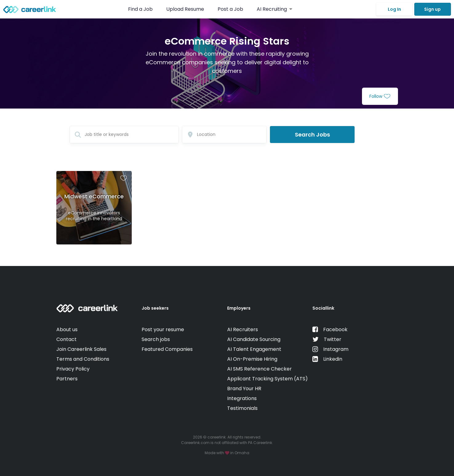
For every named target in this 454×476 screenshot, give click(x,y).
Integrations (242, 398)
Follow (380, 96)
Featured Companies (167, 349)
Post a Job (231, 9)
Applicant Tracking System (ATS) (267, 379)
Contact (66, 339)
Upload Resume (185, 9)
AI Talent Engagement (254, 349)
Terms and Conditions (83, 359)
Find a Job (141, 9)
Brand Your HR (244, 389)
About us (67, 329)
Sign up (432, 9)
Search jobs (156, 339)
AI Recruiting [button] (274, 9)
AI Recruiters (243, 329)
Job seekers (155, 308)
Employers (239, 308)
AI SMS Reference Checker (259, 369)
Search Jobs (312, 135)
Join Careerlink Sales (81, 349)
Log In (394, 9)
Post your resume (163, 329)
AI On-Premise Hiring (252, 359)
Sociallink (323, 308)
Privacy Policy (73, 369)
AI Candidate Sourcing (254, 339)
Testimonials (242, 408)
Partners (67, 379)
